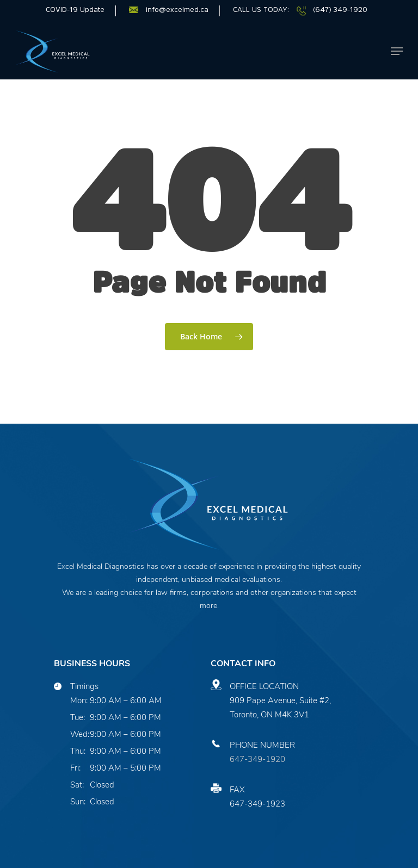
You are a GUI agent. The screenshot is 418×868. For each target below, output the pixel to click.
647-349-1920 (257, 759)
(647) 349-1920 (340, 10)
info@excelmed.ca (177, 10)
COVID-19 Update (75, 10)
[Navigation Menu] (397, 51)
